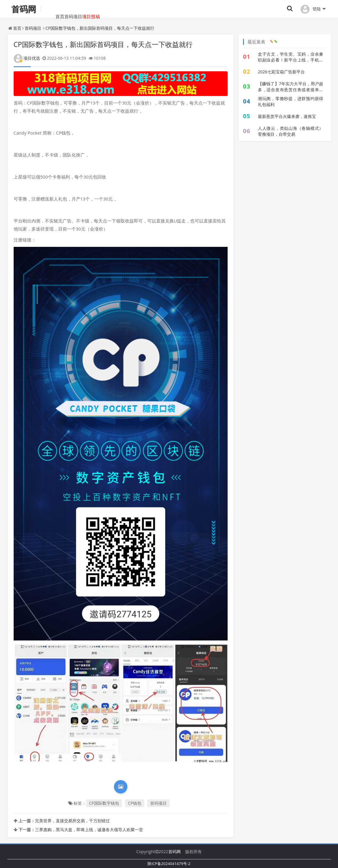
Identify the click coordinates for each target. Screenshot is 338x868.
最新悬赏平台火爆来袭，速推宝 (287, 116)
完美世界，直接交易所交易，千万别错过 (72, 821)
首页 (51, 9)
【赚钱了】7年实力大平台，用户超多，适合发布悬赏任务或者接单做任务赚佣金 (291, 87)
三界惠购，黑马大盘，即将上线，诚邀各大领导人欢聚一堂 (89, 830)
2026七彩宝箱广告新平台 (281, 72)
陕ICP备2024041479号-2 (169, 864)
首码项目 (73, 9)
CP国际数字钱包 (104, 803)
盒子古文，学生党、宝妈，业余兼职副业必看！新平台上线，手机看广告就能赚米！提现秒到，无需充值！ (291, 57)
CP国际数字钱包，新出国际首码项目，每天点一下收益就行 (100, 28)
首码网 (174, 852)
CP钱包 (135, 803)
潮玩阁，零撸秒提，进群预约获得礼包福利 (291, 101)
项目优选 (27, 58)
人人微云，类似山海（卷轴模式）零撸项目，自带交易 (291, 131)
